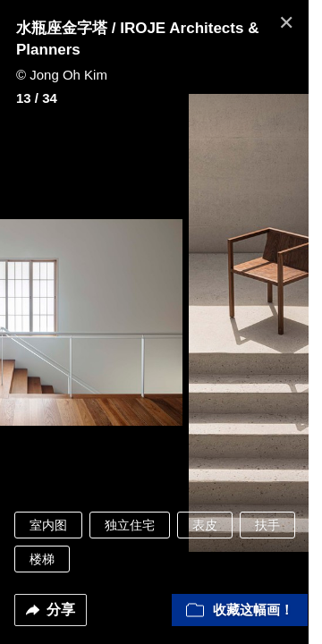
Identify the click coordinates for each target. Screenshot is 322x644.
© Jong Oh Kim (62, 75)
